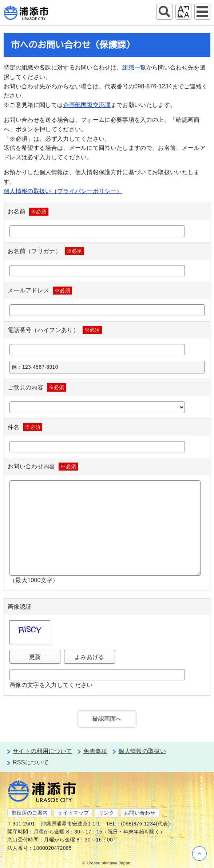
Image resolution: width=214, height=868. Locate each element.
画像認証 (19, 607)
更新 (35, 657)
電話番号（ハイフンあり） (55, 330)
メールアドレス (40, 291)
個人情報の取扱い (142, 751)
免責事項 (95, 751)
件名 (25, 427)
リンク (106, 813)
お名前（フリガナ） (46, 251)
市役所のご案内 (29, 813)
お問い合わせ (140, 813)
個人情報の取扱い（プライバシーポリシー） (63, 191)
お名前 (28, 212)
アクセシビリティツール (183, 12)
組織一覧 (134, 67)
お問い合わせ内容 (43, 467)
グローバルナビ (202, 12)
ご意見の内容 (37, 387)
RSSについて (31, 762)
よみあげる (90, 657)
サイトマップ (73, 813)
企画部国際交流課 (87, 105)
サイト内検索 (165, 12)
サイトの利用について (42, 751)
